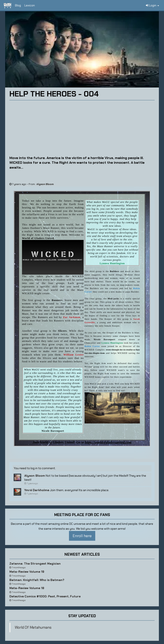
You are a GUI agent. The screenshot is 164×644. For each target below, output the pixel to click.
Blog (18, 5)
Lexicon (30, 5)
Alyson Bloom (45, 184)
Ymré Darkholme (37, 490)
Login (152, 5)
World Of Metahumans (33, 627)
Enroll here (82, 536)
